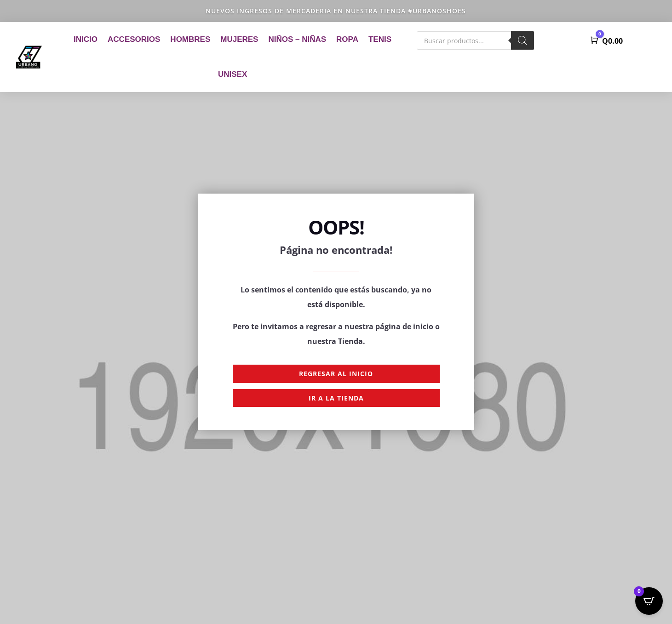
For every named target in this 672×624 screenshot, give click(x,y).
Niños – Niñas (297, 39)
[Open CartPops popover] (649, 601)
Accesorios (134, 39)
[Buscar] (523, 40)
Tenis (380, 39)
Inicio (86, 39)
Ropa (347, 39)
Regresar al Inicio (336, 374)
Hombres (190, 39)
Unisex (233, 74)
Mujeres (239, 39)
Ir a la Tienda (336, 398)
